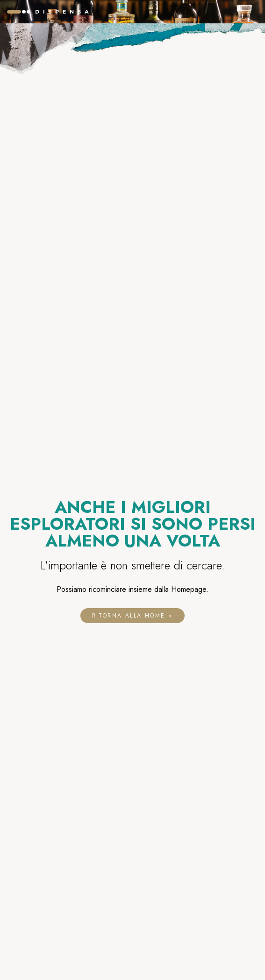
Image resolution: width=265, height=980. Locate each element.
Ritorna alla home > (133, 616)
